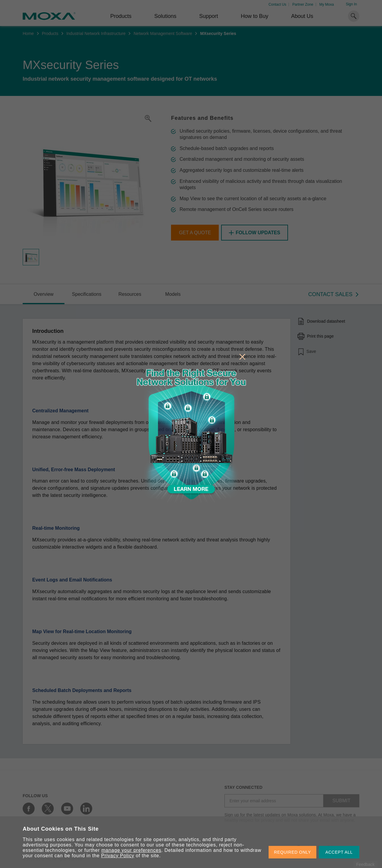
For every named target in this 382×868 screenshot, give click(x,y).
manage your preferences (131, 850)
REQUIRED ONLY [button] (292, 852)
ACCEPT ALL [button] (339, 852)
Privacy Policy (118, 856)
